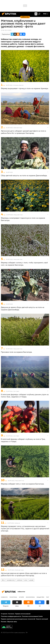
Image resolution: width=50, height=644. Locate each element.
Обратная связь (12, 622)
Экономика (30, 597)
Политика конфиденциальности (11, 616)
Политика (13, 597)
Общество (40, 597)
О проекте (4, 614)
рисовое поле (11, 580)
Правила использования (23, 614)
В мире (21, 597)
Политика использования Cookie (32, 616)
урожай (31, 580)
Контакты (11, 614)
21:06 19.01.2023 (6, 30)
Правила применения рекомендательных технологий (18, 619)
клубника (19, 580)
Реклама (4, 622)
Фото (3, 580)
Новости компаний (42, 619)
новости (4, 597)
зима (26, 580)
